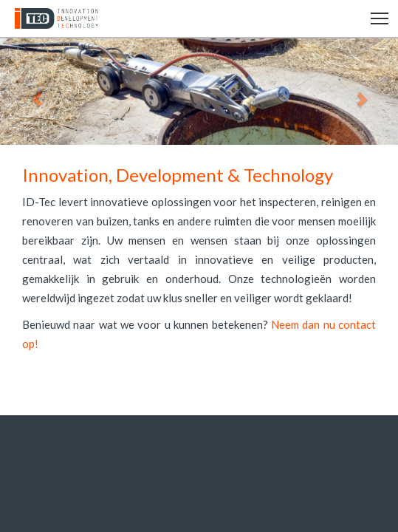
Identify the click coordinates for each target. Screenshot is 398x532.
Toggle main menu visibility (381, 16)
